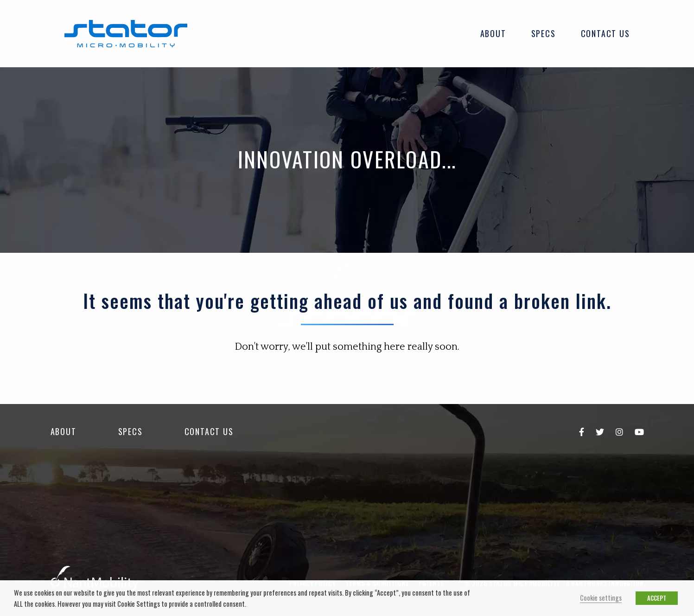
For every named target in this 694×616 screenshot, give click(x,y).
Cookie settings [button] (601, 598)
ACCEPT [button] (657, 598)
